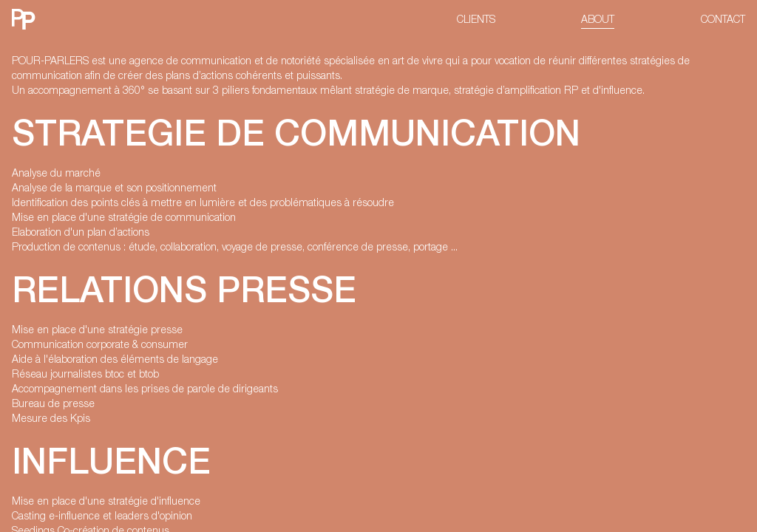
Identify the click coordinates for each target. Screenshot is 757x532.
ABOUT (598, 19)
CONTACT (723, 19)
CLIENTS (476, 19)
